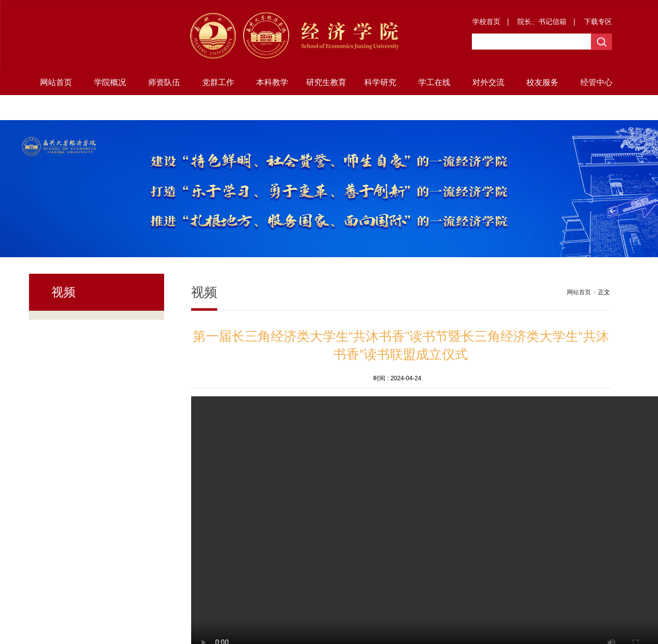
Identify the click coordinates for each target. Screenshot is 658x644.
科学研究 (380, 82)
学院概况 (110, 82)
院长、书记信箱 (542, 22)
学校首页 (486, 22)
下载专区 (598, 22)
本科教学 (272, 82)
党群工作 (218, 82)
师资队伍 (164, 82)
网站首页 (56, 82)
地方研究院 (56, 107)
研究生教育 (326, 82)
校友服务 (542, 82)
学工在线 (434, 82)
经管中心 (596, 82)
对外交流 (488, 82)
